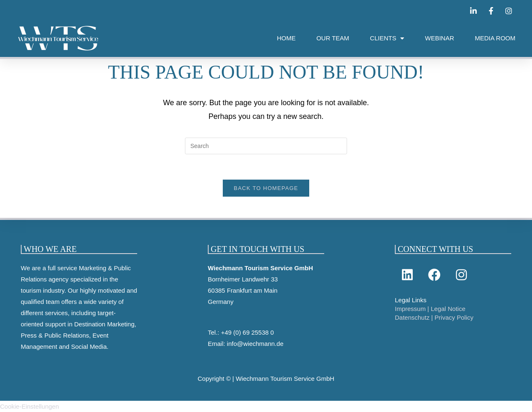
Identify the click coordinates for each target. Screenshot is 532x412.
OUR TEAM (333, 38)
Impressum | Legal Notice (430, 309)
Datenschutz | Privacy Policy (434, 317)
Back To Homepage (266, 188)
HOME (286, 38)
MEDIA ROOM (495, 38)
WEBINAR (439, 38)
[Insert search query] (266, 146)
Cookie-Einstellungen (30, 406)
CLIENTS (387, 38)
